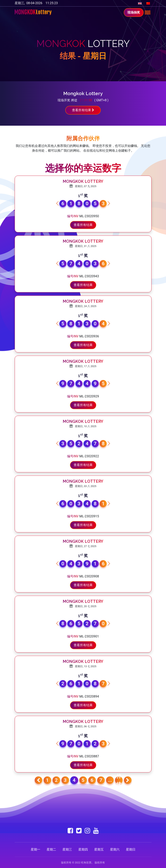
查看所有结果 (83, 110)
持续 (119, 780)
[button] (109, 203)
